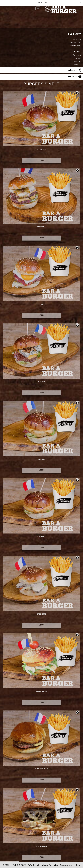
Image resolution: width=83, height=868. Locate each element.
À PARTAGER (77, 55)
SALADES (78, 58)
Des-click (53, 865)
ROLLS (79, 49)
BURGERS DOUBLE (75, 42)
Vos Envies (75, 77)
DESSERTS (78, 62)
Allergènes (75, 70)
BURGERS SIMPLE (75, 46)
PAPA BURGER (77, 39)
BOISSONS (78, 65)
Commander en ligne (70, 865)
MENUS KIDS (77, 52)
